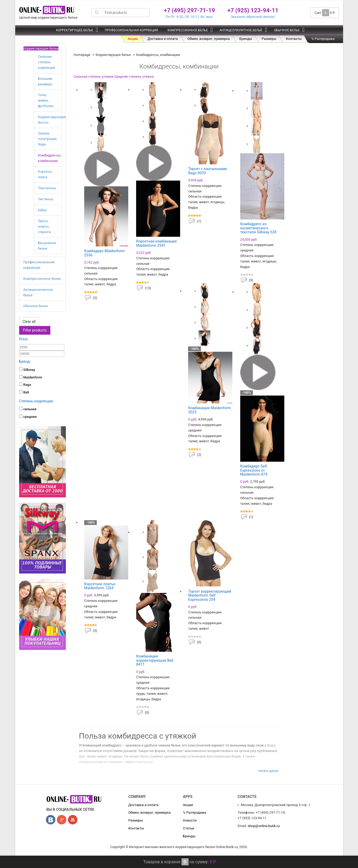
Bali (24, 392)
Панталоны (47, 188)
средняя (28, 417)
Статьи (188, 828)
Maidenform (31, 377)
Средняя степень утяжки (134, 77)
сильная (28, 409)
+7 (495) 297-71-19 (189, 10)
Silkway (27, 370)
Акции (133, 39)
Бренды (246, 39)
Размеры (269, 39)
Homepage (82, 55)
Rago (25, 385)
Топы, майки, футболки (46, 100)
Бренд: (25, 361)
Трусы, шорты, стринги (44, 226)
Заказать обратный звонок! (253, 17)
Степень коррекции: (36, 401)
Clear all (29, 322)
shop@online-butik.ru (264, 826)
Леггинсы (46, 199)
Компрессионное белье (188, 30)
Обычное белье (287, 30)
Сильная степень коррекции (47, 62)
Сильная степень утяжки (93, 77)
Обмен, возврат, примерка (209, 39)
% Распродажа (323, 39)
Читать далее (268, 771)
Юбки (42, 210)
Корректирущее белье (74, 30)
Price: (24, 339)
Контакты (294, 39)
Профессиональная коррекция (131, 30)
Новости (190, 820)
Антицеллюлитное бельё (241, 30)
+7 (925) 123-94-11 (253, 10)
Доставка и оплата (162, 39)
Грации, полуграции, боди (48, 139)
